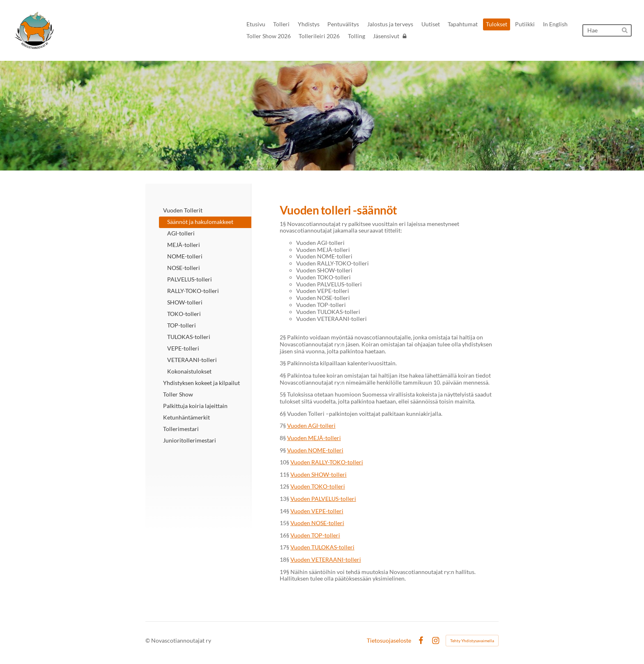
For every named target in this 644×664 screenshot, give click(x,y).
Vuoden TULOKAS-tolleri (322, 547)
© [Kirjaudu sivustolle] (148, 640)
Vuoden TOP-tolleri (315, 535)
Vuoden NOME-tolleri (315, 450)
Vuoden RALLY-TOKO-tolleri (327, 462)
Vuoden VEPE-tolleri (317, 511)
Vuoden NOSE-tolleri (317, 523)
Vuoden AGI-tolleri (311, 425)
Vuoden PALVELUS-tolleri (323, 499)
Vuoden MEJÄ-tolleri (314, 438)
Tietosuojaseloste (389, 641)
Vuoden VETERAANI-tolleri (326, 559)
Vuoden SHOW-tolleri (319, 474)
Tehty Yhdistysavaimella (472, 641)
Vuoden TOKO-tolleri (318, 486)
